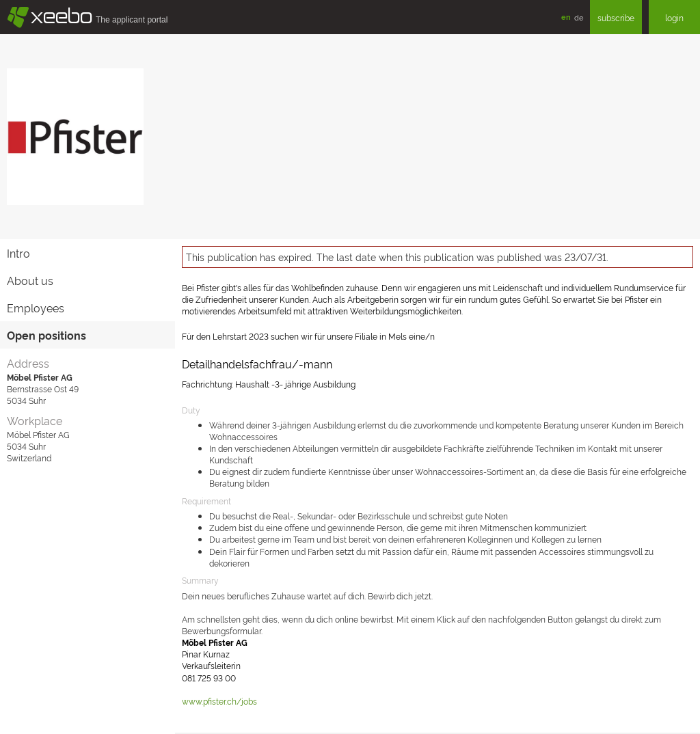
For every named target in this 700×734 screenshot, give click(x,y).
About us (30, 280)
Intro (18, 253)
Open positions (46, 335)
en (566, 17)
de (579, 17)
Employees (36, 308)
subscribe (616, 17)
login (674, 17)
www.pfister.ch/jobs (219, 701)
